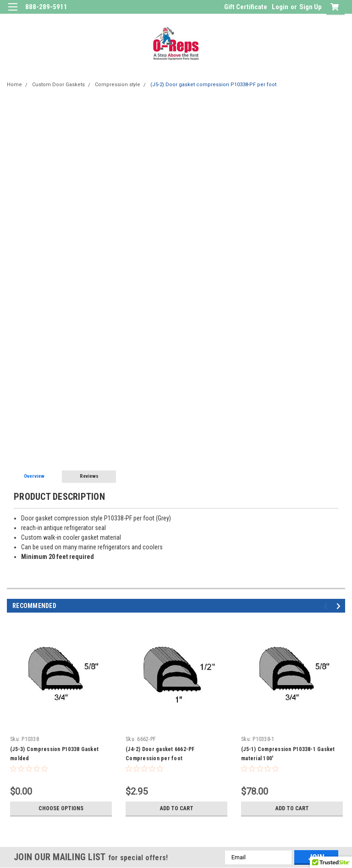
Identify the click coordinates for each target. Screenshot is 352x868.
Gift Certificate (246, 7)
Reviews (89, 476)
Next (340, 606)
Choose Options (61, 808)
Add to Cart (177, 808)
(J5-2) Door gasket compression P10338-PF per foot (213, 85)
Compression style (118, 85)
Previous (327, 606)
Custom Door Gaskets (58, 85)
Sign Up (311, 7)
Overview (34, 476)
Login (280, 7)
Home (14, 85)
